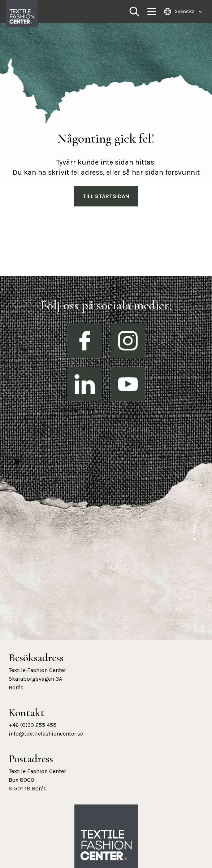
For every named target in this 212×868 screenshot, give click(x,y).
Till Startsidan (106, 196)
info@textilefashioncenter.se (46, 734)
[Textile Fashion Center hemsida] (106, 845)
